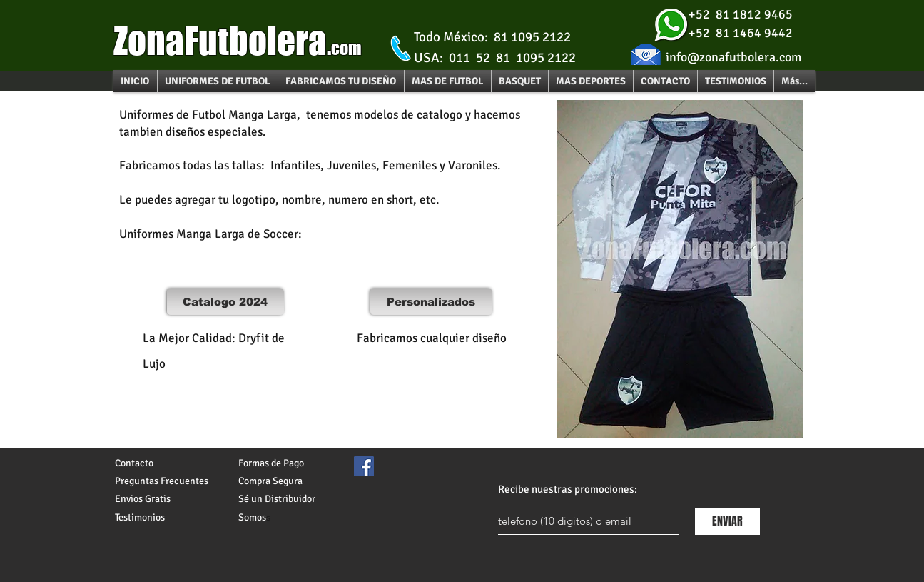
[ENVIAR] (727, 521)
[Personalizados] (431, 302)
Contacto (134, 463)
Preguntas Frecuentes (162, 481)
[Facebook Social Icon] (364, 466)
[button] (448, 81)
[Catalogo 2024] (225, 302)
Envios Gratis (143, 499)
